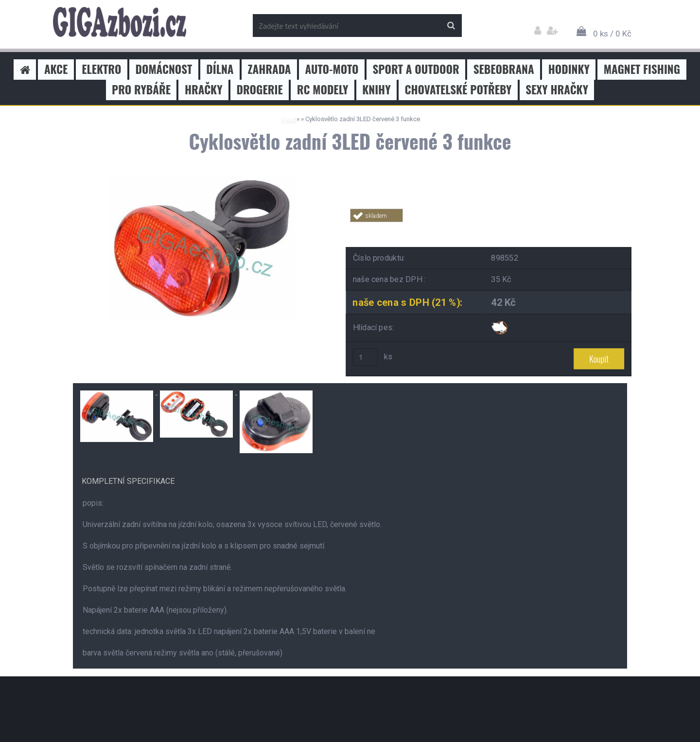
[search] (451, 26)
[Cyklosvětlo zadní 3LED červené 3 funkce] (202, 179)
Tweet (489, 228)
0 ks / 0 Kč (612, 34)
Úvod (288, 119)
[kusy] (366, 357)
